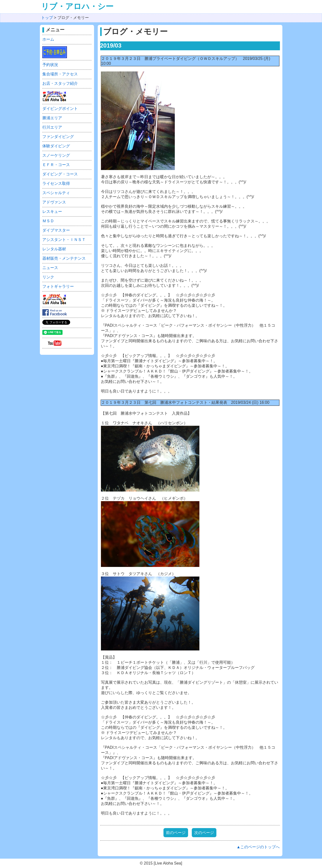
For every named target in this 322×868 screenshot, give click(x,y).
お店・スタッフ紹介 (60, 83)
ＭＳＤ (48, 221)
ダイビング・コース (60, 174)
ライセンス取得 (56, 183)
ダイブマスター (56, 230)
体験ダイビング (56, 146)
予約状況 (50, 65)
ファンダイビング (58, 137)
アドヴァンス (54, 202)
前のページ (176, 833)
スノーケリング (56, 155)
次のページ (204, 833)
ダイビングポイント (60, 109)
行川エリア (52, 127)
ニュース (50, 268)
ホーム (48, 39)
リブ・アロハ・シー (77, 6)
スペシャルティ (56, 193)
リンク (48, 277)
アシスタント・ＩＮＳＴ (64, 240)
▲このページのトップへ (258, 847)
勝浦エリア (52, 118)
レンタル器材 (54, 249)
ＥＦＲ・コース (56, 165)
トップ (47, 18)
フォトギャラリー (58, 286)
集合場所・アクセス (60, 74)
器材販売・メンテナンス (64, 258)
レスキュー (52, 212)
